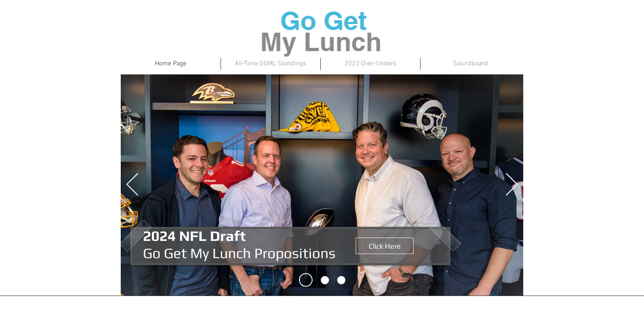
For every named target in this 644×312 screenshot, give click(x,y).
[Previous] (132, 185)
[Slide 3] (341, 280)
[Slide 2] (325, 280)
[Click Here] (385, 246)
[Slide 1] (306, 280)
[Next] (512, 185)
